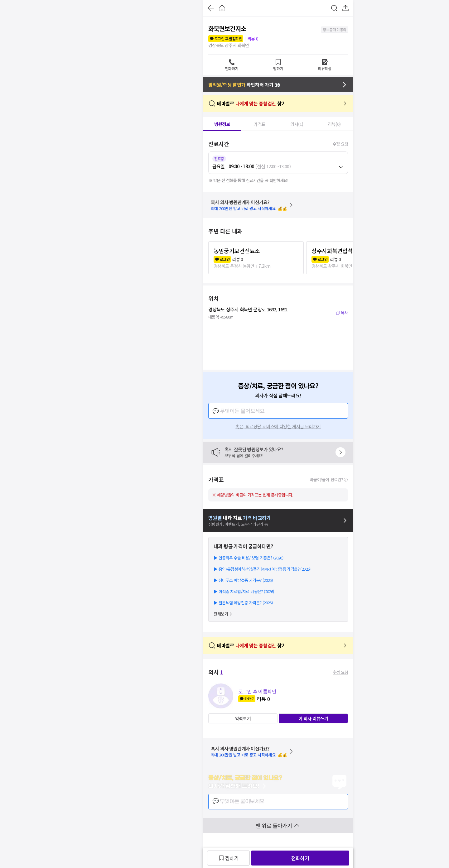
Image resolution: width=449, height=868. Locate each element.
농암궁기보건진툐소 (237, 251)
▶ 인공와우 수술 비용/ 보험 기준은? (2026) (248, 558)
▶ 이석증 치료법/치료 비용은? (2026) (244, 591)
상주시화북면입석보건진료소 (345, 251)
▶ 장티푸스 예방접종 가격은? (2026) (243, 580)
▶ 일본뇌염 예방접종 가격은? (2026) (243, 603)
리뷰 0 (253, 39)
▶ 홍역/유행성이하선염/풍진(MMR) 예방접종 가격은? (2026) (262, 569)
